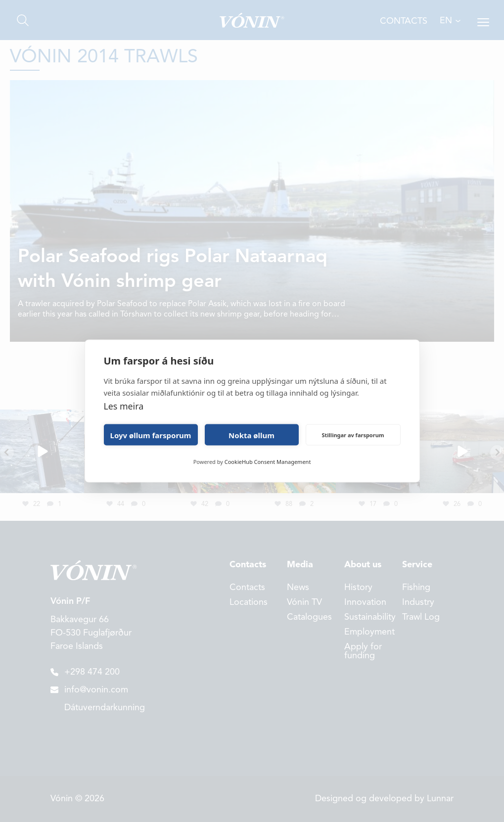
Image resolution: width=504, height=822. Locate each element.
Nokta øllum (252, 435)
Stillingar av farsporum (353, 434)
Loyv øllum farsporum (151, 435)
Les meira (124, 406)
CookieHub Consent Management (268, 462)
